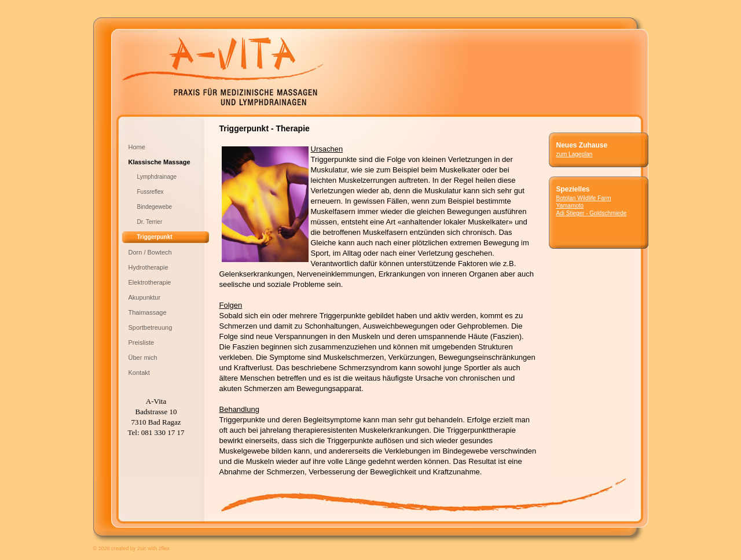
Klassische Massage (159, 162)
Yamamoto (570, 206)
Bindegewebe (155, 207)
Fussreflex (151, 192)
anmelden (184, 548)
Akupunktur (145, 297)
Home (137, 147)
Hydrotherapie (148, 267)
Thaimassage (148, 312)
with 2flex (159, 548)
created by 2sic (129, 548)
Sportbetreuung (151, 327)
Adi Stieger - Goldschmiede (602, 217)
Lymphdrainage (157, 177)
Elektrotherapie (150, 282)
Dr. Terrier (150, 222)
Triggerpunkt (155, 237)
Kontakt (139, 373)
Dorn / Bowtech (150, 252)
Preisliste (142, 342)
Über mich (143, 358)
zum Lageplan (575, 154)
